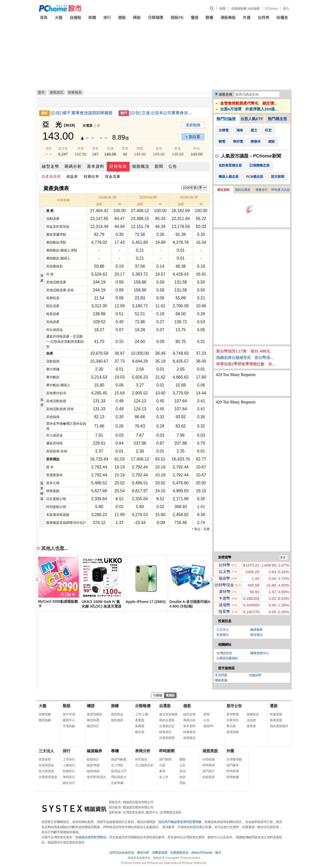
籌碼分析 (73, 166)
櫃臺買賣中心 (260, 653)
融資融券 (257, 630)
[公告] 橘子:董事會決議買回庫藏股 (82, 113)
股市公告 (234, 706)
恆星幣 (224, 611)
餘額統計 (93, 759)
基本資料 (96, 166)
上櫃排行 (69, 765)
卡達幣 (224, 598)
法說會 (251, 720)
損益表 (72, 176)
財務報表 (118, 166)
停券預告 (233, 720)
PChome (271, 8)
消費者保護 (160, 853)
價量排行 (262, 190)
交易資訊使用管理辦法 (91, 837)
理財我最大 (119, 777)
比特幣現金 (224, 585)
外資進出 (223, 635)
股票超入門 (119, 771)
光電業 (88, 126)
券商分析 (143, 751)
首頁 (44, 17)
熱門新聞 (165, 759)
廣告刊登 (143, 853)
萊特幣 (225, 592)
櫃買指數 (45, 720)
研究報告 (141, 759)
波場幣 (225, 605)
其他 (182, 771)
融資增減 (93, 765)
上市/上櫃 (142, 714)
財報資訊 (165, 732)
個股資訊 (56, 92)
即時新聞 (167, 751)
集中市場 (69, 714)
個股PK (177, 17)
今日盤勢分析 (144, 765)
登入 (286, 8)
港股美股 (228, 17)
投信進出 (257, 635)
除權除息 (253, 714)
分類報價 (156, 17)
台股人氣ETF (252, 119)
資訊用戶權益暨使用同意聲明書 (180, 822)
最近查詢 (223, 190)
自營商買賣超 (48, 777)
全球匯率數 (234, 759)
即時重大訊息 (281, 190)
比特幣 (264, 17)
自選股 (75, 17)
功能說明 (255, 675)
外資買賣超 (46, 765)
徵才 (218, 853)
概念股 (140, 732)
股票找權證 (95, 714)
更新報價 (193, 125)
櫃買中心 (69, 720)
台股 (162, 765)
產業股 (140, 720)
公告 (173, 166)
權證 (194, 17)
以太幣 (225, 572)
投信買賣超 (46, 771)
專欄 (115, 751)
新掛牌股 (233, 714)
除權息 (282, 17)
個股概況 (141, 166)
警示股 (231, 726)
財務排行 (69, 771)
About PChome (202, 853)
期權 (209, 17)
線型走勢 (50, 166)
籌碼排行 (69, 777)
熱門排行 (209, 771)
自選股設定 (167, 726)
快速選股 (276, 714)
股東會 (251, 726)
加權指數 (45, 714)
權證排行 (93, 726)
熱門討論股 (226, 119)
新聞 (222, 8)
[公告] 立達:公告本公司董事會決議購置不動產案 (162, 113)
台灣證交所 (224, 653)
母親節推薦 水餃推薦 (245, 8)
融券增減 (93, 771)
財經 (182, 777)
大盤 (59, 17)
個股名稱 (225, 94)
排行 (107, 17)
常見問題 (221, 675)
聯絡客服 (221, 680)
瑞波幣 (224, 578)
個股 (187, 706)
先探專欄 (117, 783)
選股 (122, 17)
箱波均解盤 (119, 759)
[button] (212, 580)
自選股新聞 (167, 738)
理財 (182, 783)
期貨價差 (117, 720)
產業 (162, 771)
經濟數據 (233, 777)
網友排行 (69, 783)
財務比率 (91, 176)
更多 (283, 557)
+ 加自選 (193, 137)
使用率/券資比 (96, 777)
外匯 (247, 17)
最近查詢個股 (168, 714)
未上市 (164, 777)
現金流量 (113, 176)
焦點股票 (209, 777)
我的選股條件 (279, 726)
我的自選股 (243, 190)
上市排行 (69, 759)
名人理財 (117, 765)
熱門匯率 (233, 765)
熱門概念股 (277, 119)
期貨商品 (117, 714)
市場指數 (69, 726)
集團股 (140, 726)
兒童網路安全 (179, 853)
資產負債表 (51, 176)
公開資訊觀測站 (227, 658)
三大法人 (223, 630)
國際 (182, 759)
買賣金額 (45, 759)
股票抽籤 (233, 732)
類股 (137, 17)
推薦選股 (276, 720)
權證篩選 (93, 720)
